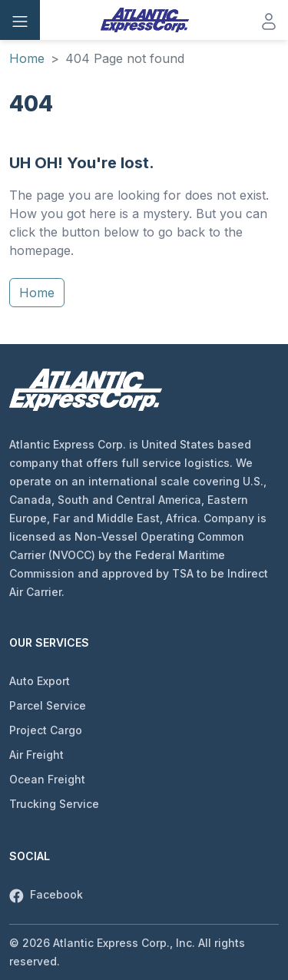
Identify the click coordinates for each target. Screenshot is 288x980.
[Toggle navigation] (20, 20)
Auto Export (40, 681)
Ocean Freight (47, 779)
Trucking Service (54, 804)
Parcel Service (48, 705)
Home (27, 58)
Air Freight (36, 755)
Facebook (46, 894)
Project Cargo (46, 730)
